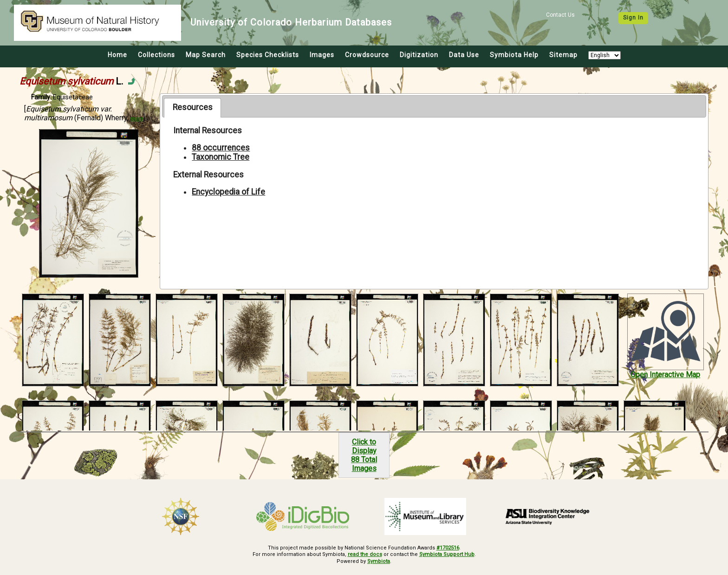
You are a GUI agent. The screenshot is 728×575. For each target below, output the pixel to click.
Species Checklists (268, 55)
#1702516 (448, 548)
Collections (156, 55)
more (137, 119)
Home (117, 55)
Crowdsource (367, 55)
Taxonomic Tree (221, 157)
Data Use (464, 55)
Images (322, 55)
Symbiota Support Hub (447, 554)
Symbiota (379, 561)
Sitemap (563, 55)
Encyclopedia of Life (228, 192)
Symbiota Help (514, 55)
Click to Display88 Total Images (364, 455)
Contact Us (560, 15)
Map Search (206, 55)
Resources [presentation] (193, 107)
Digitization (419, 55)
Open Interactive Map (665, 375)
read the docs (365, 554)
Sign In (633, 18)
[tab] (192, 108)
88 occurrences (221, 148)
